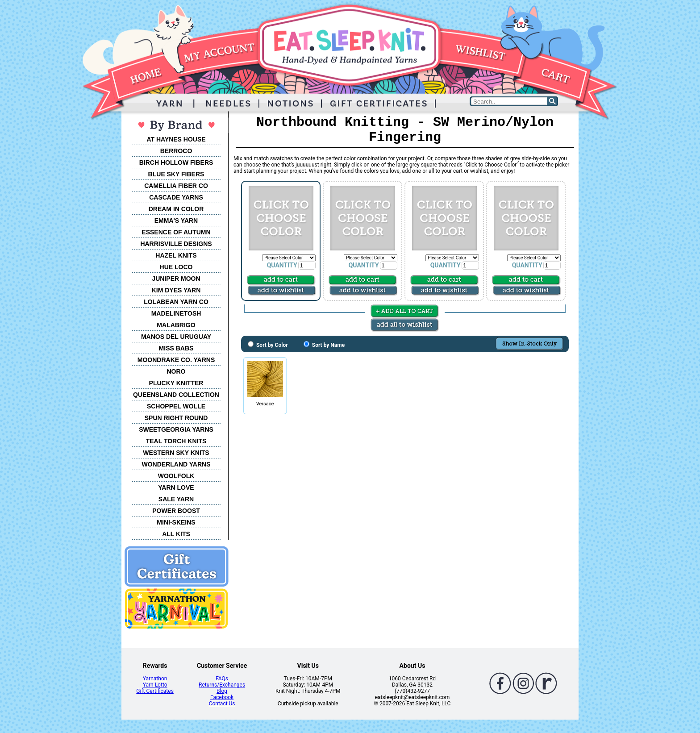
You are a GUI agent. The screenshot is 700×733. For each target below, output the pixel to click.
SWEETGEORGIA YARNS (176, 429)
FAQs (222, 679)
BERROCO (176, 151)
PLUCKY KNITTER (176, 383)
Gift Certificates (155, 691)
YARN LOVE (176, 487)
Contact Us (222, 704)
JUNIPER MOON (176, 279)
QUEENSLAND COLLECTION (176, 395)
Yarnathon (155, 679)
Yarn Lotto (155, 685)
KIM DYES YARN (176, 290)
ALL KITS (176, 534)
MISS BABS (176, 348)
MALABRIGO (176, 325)
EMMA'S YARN (176, 221)
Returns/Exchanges (222, 685)
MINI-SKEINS (176, 522)
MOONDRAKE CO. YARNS (176, 360)
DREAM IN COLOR (176, 209)
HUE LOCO (176, 267)
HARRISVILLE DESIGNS (176, 244)
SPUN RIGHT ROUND (176, 418)
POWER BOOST (176, 511)
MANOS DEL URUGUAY (176, 337)
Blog (222, 691)
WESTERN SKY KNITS (176, 453)
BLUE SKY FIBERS (176, 174)
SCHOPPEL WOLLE (176, 406)
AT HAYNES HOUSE (176, 139)
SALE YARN (176, 499)
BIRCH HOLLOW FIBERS (176, 162)
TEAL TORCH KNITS (176, 441)
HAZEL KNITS (176, 255)
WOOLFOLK (176, 476)
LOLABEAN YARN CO (176, 302)
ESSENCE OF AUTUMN (176, 232)
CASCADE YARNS (176, 197)
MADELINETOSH (176, 313)
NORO (176, 371)
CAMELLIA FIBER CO (176, 186)
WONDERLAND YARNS (176, 464)
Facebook (222, 697)
